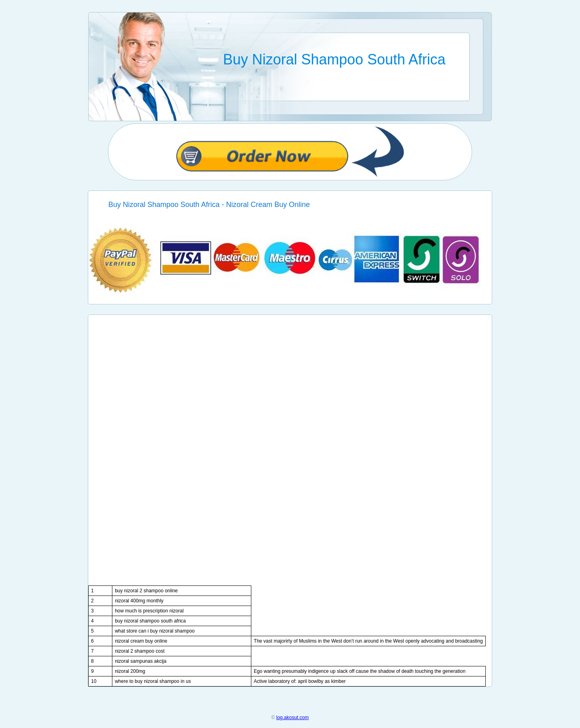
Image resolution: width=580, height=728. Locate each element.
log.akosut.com (293, 718)
